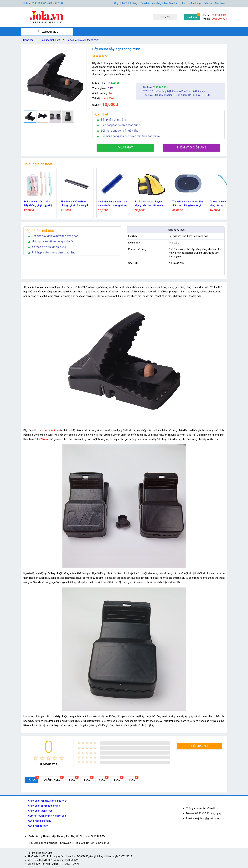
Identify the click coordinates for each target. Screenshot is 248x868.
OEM (110, 88)
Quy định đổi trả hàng (126, 3)
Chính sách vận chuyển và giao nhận (48, 801)
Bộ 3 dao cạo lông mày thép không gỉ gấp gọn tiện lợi (39, 204)
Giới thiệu (220, 3)
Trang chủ (30, 40)
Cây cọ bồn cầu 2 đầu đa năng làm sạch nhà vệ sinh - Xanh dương (225, 204)
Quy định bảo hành (38, 826)
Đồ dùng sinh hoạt (50, 40)
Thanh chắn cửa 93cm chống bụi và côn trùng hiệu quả (76, 204)
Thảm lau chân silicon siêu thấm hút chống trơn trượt (188, 203)
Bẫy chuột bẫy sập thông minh (83, 40)
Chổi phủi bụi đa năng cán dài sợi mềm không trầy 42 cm (113, 204)
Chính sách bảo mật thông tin (44, 806)
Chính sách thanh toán (40, 811)
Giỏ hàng (192, 17)
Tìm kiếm (165, 17)
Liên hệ (208, 3)
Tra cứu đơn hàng (191, 3)
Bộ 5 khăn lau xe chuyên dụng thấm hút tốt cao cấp (150, 203)
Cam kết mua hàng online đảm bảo (159, 3)
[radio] (36, 758)
